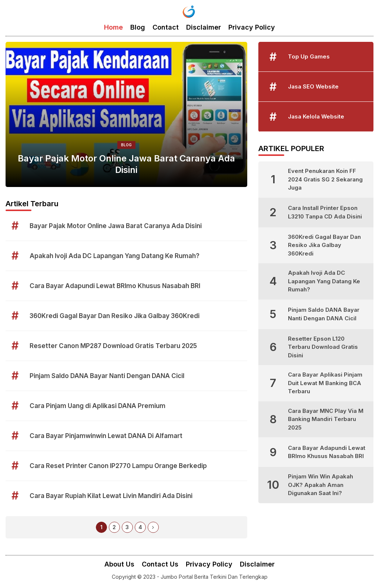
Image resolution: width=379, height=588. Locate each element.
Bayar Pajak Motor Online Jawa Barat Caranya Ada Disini (126, 164)
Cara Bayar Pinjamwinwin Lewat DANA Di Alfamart (106, 436)
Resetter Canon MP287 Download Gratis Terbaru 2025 (113, 346)
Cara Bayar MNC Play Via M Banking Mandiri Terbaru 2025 (326, 419)
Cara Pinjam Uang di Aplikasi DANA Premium (98, 406)
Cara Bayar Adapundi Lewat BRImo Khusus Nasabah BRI (115, 286)
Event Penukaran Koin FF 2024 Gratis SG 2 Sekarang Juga (325, 179)
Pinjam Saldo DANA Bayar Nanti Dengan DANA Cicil (107, 376)
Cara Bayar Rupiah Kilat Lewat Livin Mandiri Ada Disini (111, 496)
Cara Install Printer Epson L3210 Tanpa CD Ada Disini (325, 212)
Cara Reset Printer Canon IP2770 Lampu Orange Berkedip (118, 466)
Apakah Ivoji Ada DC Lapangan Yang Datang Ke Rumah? (115, 256)
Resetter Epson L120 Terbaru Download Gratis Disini (323, 347)
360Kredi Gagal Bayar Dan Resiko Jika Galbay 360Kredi (115, 316)
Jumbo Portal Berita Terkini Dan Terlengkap (214, 577)
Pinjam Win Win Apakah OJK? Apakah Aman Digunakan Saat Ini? (321, 485)
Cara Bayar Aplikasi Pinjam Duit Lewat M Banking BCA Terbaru (325, 383)
